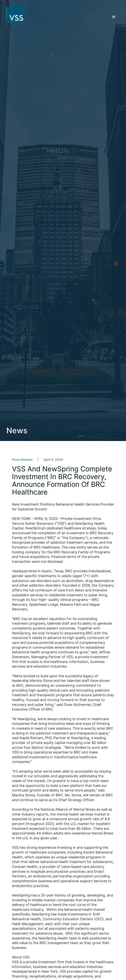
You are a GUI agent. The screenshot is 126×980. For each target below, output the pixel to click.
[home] (14, 15)
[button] (114, 17)
